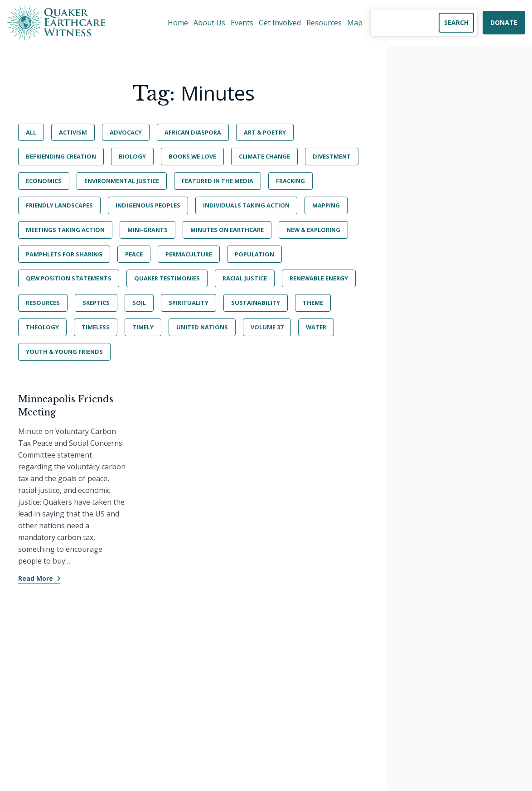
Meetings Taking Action (65, 230)
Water (316, 327)
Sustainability (256, 303)
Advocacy (126, 132)
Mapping (326, 205)
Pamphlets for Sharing (64, 254)
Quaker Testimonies (167, 278)
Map (355, 23)
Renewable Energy (319, 278)
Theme (313, 303)
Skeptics (96, 303)
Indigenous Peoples (148, 205)
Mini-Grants (148, 230)
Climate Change (264, 156)
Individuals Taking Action (246, 205)
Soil (139, 303)
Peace (134, 254)
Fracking (290, 181)
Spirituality (189, 303)
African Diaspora (193, 132)
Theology (42, 327)
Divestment (332, 156)
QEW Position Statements (69, 278)
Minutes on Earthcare (227, 230)
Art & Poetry (265, 132)
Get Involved (280, 23)
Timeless (96, 327)
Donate (504, 22)
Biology (132, 156)
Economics (44, 181)
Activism (73, 132)
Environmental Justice (122, 181)
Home (178, 23)
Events (242, 23)
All (31, 132)
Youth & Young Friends (64, 352)
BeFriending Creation (61, 156)
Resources (324, 23)
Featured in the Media (218, 181)
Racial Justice (245, 278)
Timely (143, 327)
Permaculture (189, 254)
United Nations (202, 327)
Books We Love (192, 156)
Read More (36, 578)
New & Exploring (313, 230)
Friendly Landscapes (59, 205)
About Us (209, 23)
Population (254, 254)
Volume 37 (267, 327)
